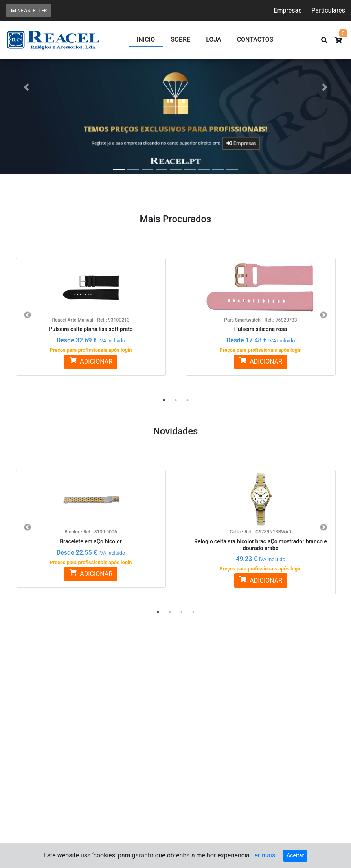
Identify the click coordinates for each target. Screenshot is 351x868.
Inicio (146, 40)
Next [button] (323, 315)
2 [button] (176, 400)
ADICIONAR (91, 361)
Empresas (288, 10)
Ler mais (263, 855)
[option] (91, 312)
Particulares (328, 10)
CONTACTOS (255, 40)
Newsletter (29, 11)
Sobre (180, 40)
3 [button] (187, 400)
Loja (214, 40)
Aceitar (295, 855)
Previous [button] (28, 315)
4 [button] (193, 612)
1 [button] (164, 400)
